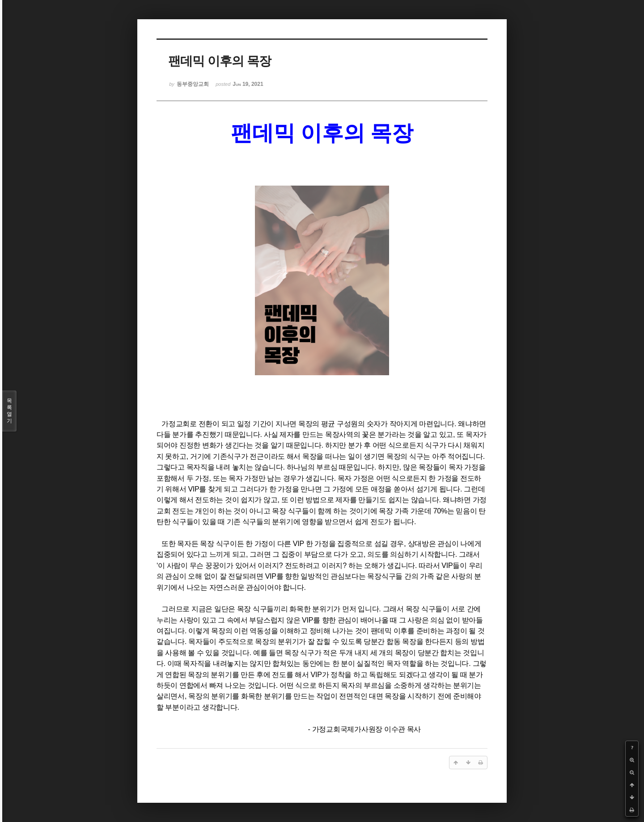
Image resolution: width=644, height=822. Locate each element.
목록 (9, 411)
